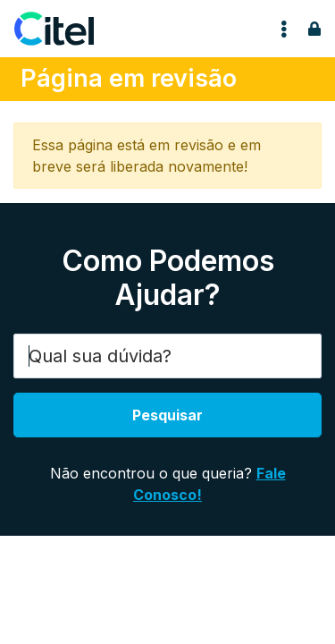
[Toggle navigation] (284, 29)
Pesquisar (167, 415)
